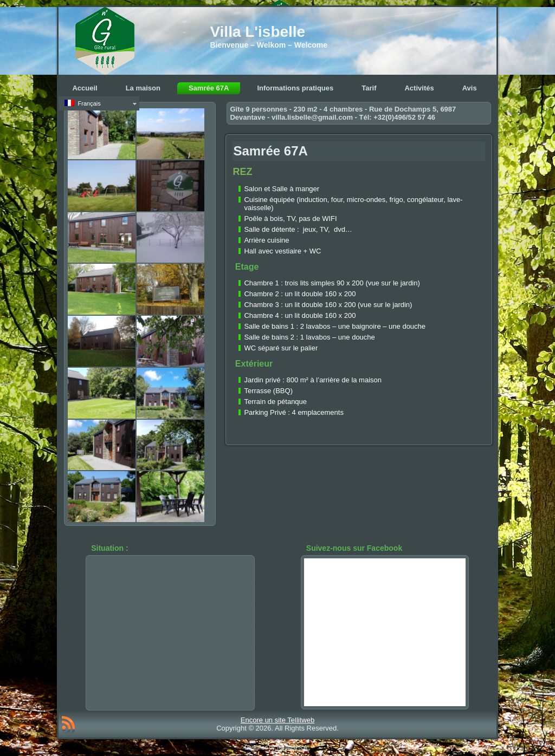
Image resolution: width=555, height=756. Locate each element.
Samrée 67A (209, 88)
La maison (143, 88)
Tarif (369, 88)
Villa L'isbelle (257, 32)
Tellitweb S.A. (293, 748)
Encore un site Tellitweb (277, 720)
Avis (470, 88)
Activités (419, 88)
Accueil (85, 88)
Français (82, 103)
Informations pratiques (295, 88)
